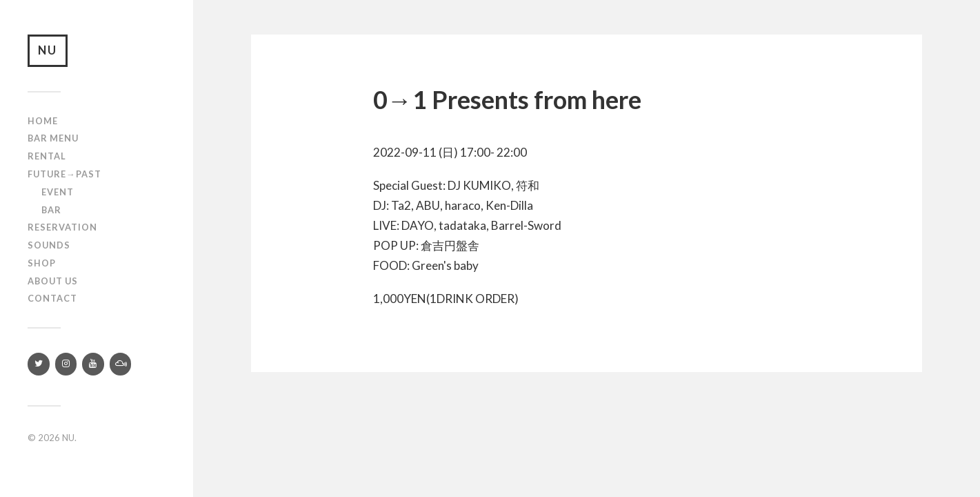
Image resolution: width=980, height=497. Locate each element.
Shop (42, 265)
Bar (51, 211)
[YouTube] (93, 366)
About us (53, 283)
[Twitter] (39, 366)
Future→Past (64, 176)
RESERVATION (62, 229)
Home (43, 123)
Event (58, 194)
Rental (47, 158)
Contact (52, 300)
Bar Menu (53, 140)
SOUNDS (49, 247)
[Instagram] (66, 366)
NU (49, 51)
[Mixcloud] (121, 366)
